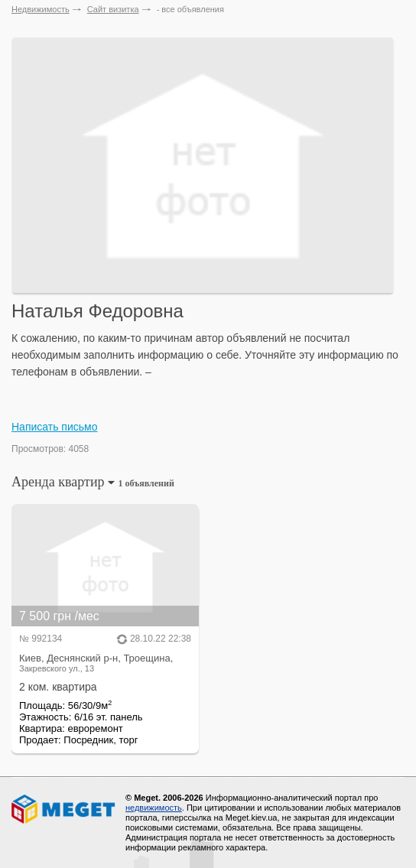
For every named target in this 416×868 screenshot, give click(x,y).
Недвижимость (41, 9)
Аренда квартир (93, 482)
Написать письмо (54, 427)
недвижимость (154, 808)
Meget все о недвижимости (64, 809)
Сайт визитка (113, 9)
